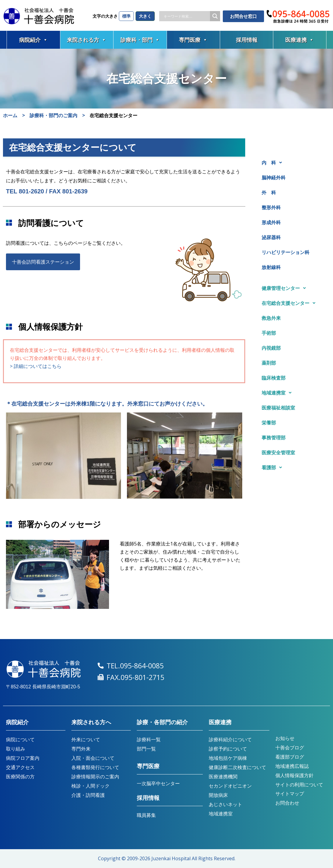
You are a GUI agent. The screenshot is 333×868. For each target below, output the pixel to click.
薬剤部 (269, 363)
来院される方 (87, 40)
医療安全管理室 (278, 453)
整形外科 (271, 207)
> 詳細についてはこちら (36, 366)
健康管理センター (285, 288)
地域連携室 (278, 393)
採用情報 (247, 40)
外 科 (269, 192)
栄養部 (269, 423)
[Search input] (186, 16)
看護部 (273, 467)
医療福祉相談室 (278, 408)
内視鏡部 (271, 348)
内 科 (273, 163)
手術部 (269, 333)
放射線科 (271, 267)
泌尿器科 (271, 237)
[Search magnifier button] (215, 16)
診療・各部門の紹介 (162, 722)
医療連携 (300, 40)
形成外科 (271, 222)
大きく (145, 16)
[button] (292, 163)
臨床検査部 (274, 378)
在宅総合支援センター (290, 303)
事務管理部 (274, 438)
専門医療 (193, 40)
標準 (126, 16)
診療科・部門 (140, 40)
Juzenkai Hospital (171, 858)
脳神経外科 (274, 178)
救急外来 (271, 318)
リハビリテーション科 (286, 252)
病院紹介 (33, 40)
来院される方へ (91, 722)
